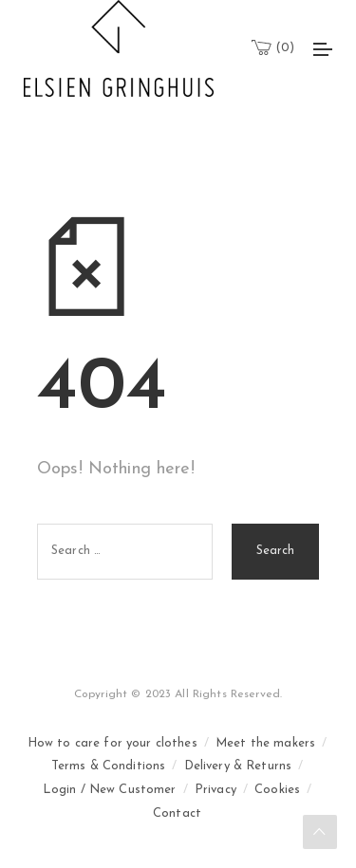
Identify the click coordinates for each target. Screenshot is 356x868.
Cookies (277, 790)
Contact (177, 813)
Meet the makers (265, 743)
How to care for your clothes (112, 743)
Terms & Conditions (109, 766)
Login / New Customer (110, 790)
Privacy (215, 790)
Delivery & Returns (238, 766)
